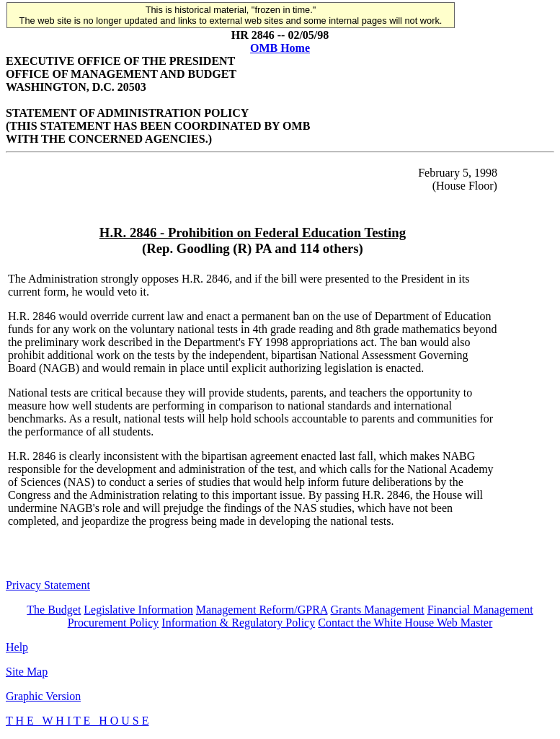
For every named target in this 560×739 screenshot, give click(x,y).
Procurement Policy (114, 623)
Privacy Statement (48, 585)
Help (17, 647)
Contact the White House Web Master (405, 623)
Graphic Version (43, 696)
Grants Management (378, 610)
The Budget (54, 610)
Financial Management (480, 610)
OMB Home (280, 48)
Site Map (27, 672)
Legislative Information (138, 610)
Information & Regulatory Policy (238, 623)
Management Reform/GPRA (262, 610)
